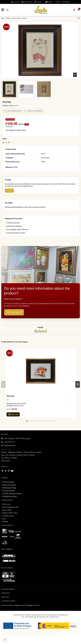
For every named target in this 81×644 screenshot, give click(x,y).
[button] (27, 421)
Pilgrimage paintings (9, 488)
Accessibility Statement (8, 601)
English (49, 2)
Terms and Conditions (8, 589)
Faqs (4, 519)
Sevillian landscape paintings (12, 494)
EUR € (58, 2)
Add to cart (13, 414)
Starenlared (36, 605)
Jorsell (16, 106)
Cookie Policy (6, 593)
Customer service (8, 516)
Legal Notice (5, 597)
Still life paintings (8, 482)
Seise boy (10, 396)
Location (39, 2)
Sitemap (5, 522)
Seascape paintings (9, 491)
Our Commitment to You (11, 507)
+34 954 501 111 (9, 442)
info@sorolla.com (28, 2)
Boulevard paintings (9, 485)
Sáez (8, 400)
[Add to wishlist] (5, 640)
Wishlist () (66, 2)
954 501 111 (17, 2)
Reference (9, 167)
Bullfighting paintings (10, 496)
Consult (9, 191)
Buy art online (7, 510)
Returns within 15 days (10, 513)
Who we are (7, 504)
